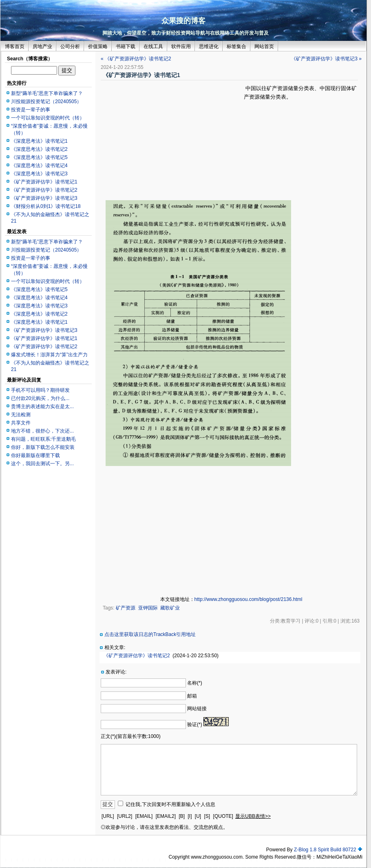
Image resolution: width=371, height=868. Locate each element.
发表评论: (116, 672)
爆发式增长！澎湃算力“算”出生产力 (49, 355)
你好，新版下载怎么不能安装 (43, 447)
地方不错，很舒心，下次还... (42, 431)
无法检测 (21, 415)
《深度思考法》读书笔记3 (39, 174)
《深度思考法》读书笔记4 (39, 166)
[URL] (108, 816)
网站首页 (264, 46)
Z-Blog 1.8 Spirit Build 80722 (325, 850)
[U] (198, 816)
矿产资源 (126, 608)
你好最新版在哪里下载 (35, 455)
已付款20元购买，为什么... (40, 398)
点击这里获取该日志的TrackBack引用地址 (150, 634)
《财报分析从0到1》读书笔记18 (46, 206)
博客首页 (15, 46)
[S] (207, 816)
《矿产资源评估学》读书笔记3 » (326, 59)
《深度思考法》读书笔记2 (39, 149)
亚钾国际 (148, 608)
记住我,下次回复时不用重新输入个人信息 (170, 804)
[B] (182, 816)
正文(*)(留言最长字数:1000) (131, 736)
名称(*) (195, 683)
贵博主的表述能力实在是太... (42, 406)
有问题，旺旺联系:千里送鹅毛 (43, 439)
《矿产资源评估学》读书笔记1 (44, 182)
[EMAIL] (144, 816)
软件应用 (181, 46)
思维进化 (209, 46)
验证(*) (195, 724)
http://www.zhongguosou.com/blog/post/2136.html (248, 599)
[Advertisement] (172, 141)
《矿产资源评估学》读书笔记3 (44, 198)
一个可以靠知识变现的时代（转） (48, 118)
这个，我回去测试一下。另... (42, 464)
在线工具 (153, 46)
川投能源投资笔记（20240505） (46, 102)
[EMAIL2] (166, 816)
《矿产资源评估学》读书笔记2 (44, 190)
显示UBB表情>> (253, 816)
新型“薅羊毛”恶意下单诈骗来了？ (47, 93)
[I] (190, 816)
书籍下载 (126, 46)
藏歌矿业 (170, 608)
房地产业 (42, 46)
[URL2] (125, 816)
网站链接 (197, 709)
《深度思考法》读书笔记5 (39, 157)
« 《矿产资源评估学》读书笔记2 (136, 59)
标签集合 (236, 46)
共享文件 (21, 423)
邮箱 (192, 696)
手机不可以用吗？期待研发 (40, 390)
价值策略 (98, 46)
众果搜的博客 (183, 21)
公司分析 (70, 46)
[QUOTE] (223, 816)
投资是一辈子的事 (31, 110)
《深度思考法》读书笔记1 (39, 141)
